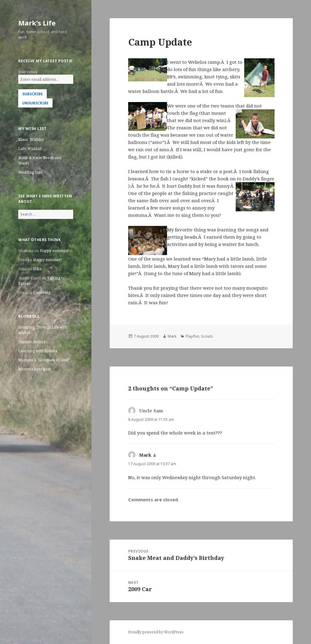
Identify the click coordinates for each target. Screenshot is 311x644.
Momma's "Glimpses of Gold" (44, 360)
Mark (172, 336)
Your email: (28, 72)
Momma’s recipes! (34, 369)
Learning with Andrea (38, 351)
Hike (37, 269)
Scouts (207, 336)
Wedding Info (30, 172)
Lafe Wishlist (30, 149)
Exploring (42, 293)
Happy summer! (54, 251)
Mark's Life (37, 23)
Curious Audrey (32, 342)
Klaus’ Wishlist (31, 140)
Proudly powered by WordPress (156, 632)
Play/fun (192, 336)
